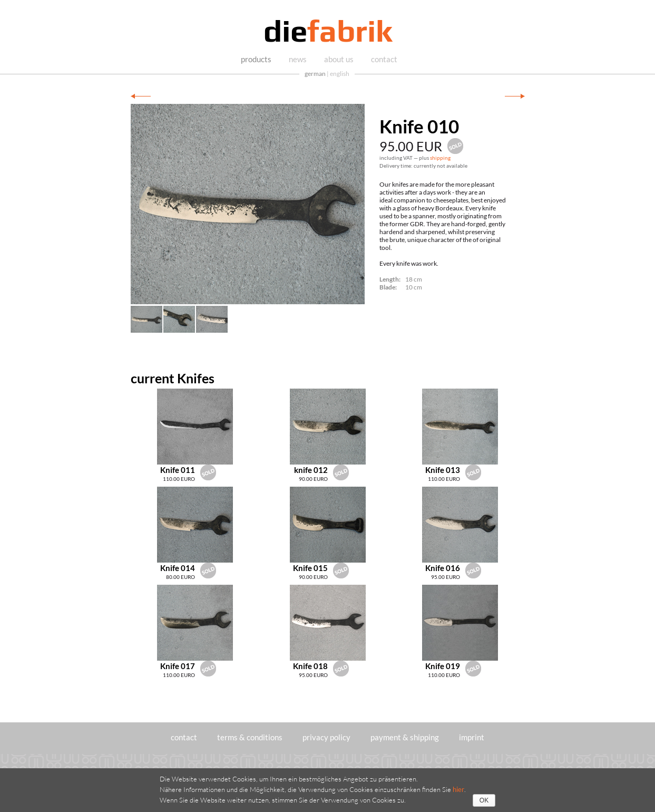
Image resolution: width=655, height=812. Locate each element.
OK (484, 800)
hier (458, 789)
